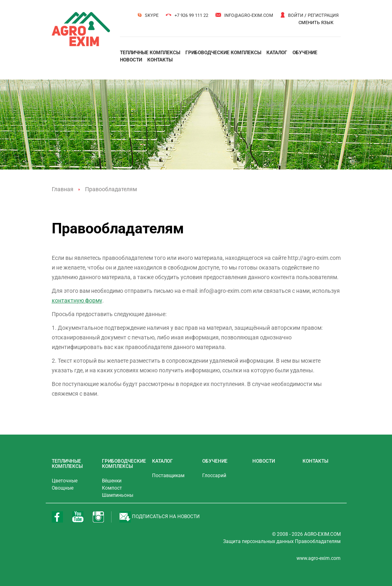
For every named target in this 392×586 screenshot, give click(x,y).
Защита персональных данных (259, 541)
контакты (160, 60)
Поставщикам (168, 476)
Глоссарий (214, 476)
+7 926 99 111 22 (191, 15)
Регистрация (323, 15)
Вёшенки (112, 481)
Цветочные (65, 481)
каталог (277, 53)
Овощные (63, 488)
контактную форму (77, 300)
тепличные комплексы (150, 53)
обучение (305, 53)
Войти (296, 15)
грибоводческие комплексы (223, 53)
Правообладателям (318, 541)
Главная (63, 189)
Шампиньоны (118, 495)
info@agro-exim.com (249, 15)
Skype (152, 15)
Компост (112, 488)
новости (131, 60)
